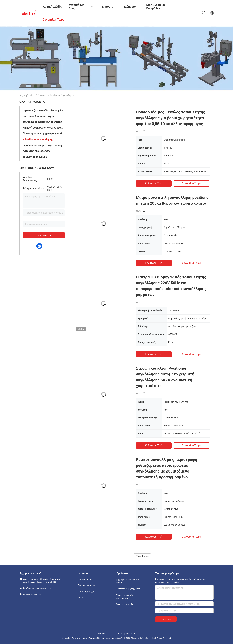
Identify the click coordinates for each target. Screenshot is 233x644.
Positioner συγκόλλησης (39, 139)
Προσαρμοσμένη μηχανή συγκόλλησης (44, 134)
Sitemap (101, 633)
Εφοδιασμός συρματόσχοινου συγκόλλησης (44, 145)
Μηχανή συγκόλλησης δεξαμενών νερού (44, 128)
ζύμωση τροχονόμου (35, 157)
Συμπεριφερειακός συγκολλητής (42, 122)
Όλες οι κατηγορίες (125, 604)
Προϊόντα (42, 95)
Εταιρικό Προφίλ (85, 579)
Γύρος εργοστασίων (86, 585)
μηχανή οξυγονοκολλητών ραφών (43, 110)
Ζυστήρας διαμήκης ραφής (39, 116)
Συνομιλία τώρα (192, 183)
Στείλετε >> (166, 619)
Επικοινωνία (44, 235)
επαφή (81, 598)
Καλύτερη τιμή (154, 183)
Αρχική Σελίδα (27, 95)
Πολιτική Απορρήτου (126, 633)
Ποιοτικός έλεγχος (86, 591)
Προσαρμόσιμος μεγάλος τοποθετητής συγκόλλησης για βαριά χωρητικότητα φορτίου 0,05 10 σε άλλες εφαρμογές (170, 118)
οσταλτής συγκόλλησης (37, 151)
